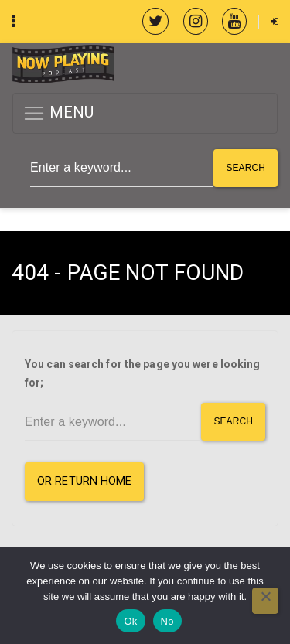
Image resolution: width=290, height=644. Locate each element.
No (167, 621)
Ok (130, 621)
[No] (265, 601)
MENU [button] (58, 113)
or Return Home (84, 481)
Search (246, 168)
